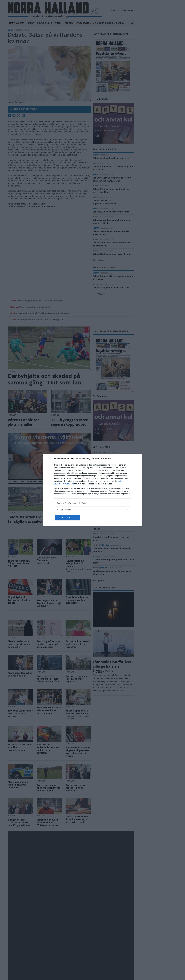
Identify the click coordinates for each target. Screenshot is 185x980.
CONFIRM (67, 518)
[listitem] (92, 503)
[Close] (137, 459)
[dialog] (92, 490)
